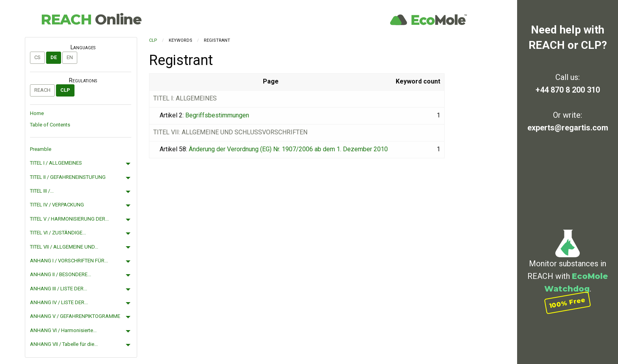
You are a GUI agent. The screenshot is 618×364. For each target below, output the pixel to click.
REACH (91, 19)
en (70, 57)
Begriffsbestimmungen (217, 115)
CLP (65, 90)
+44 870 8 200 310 (568, 90)
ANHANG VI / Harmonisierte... (63, 330)
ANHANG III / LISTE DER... (59, 289)
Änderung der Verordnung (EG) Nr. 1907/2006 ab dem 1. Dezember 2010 (288, 149)
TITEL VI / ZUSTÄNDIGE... (58, 233)
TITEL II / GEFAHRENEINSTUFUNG (68, 177)
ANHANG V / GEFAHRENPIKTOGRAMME (75, 316)
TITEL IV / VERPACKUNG (57, 205)
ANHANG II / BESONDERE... (60, 274)
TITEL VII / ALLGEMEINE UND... (64, 247)
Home (37, 113)
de (54, 57)
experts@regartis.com (568, 128)
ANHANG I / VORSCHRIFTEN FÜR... (69, 261)
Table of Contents (50, 125)
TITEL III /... (42, 191)
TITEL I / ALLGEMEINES (56, 163)
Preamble (41, 149)
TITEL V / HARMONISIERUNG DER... (69, 219)
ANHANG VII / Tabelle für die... (64, 344)
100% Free (568, 303)
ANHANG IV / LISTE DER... (59, 302)
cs (37, 57)
